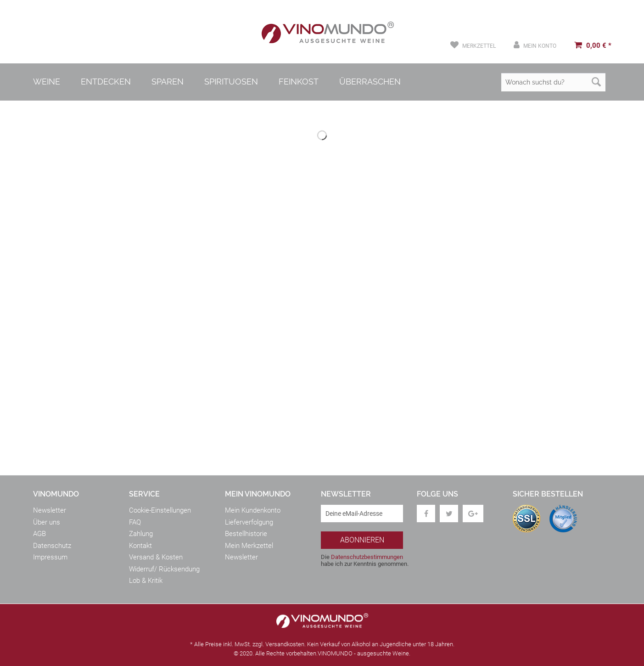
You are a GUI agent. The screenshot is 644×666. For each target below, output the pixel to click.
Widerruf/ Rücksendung (164, 569)
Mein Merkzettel (249, 546)
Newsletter (50, 510)
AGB (39, 534)
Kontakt (140, 546)
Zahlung (141, 534)
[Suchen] (596, 82)
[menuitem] (473, 45)
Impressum (50, 557)
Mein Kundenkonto (253, 510)
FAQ (135, 522)
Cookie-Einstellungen (160, 510)
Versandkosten (285, 644)
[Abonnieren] (362, 540)
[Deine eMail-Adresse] (362, 514)
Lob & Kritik (146, 581)
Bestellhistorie (246, 534)
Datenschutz (52, 546)
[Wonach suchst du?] (553, 82)
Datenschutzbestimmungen (367, 557)
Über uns (47, 522)
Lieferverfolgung (249, 522)
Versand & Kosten (156, 557)
